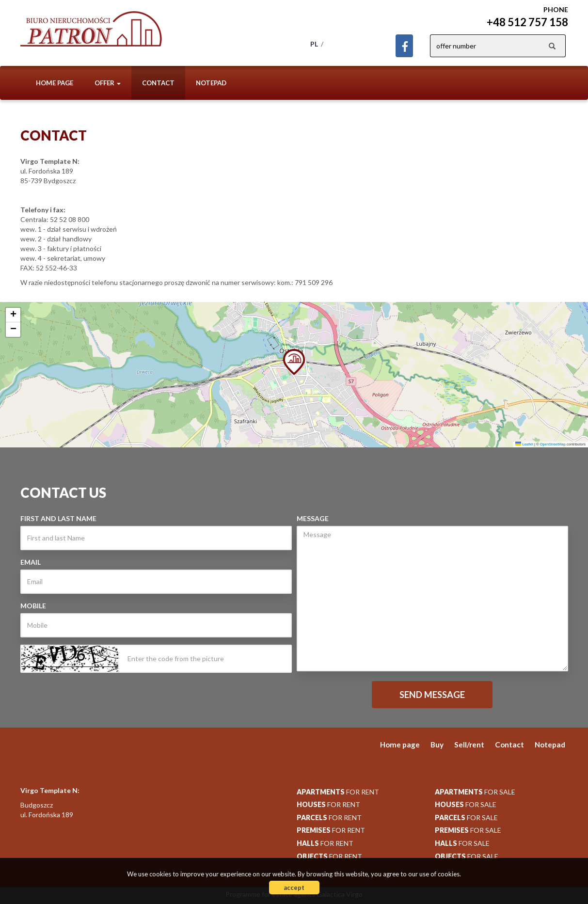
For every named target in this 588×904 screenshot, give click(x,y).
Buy (437, 745)
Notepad (211, 83)
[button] (294, 361)
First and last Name (58, 518)
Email (31, 562)
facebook (404, 46)
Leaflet (524, 444)
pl (314, 44)
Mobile (33, 606)
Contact (158, 83)
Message (313, 518)
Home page (55, 83)
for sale (475, 792)
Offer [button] (108, 83)
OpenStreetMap (553, 444)
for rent (338, 792)
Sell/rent (469, 745)
